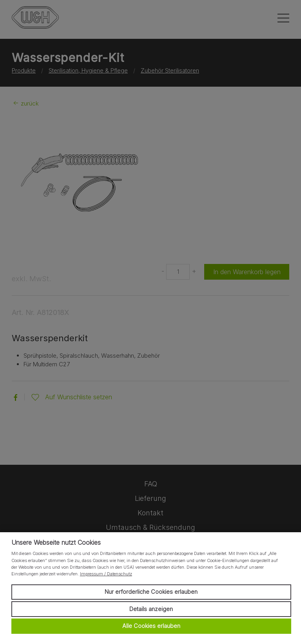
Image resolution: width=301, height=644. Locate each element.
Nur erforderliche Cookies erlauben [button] (151, 592)
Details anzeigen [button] (151, 609)
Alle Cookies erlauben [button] (151, 626)
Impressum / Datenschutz (106, 574)
